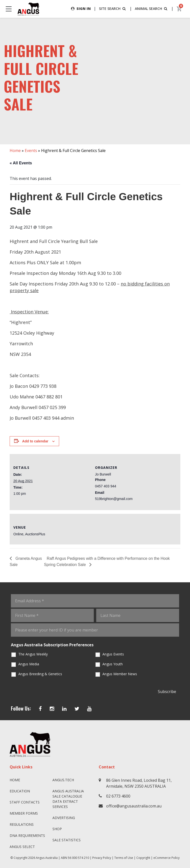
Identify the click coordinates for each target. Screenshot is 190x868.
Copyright (143, 858)
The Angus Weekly (33, 654)
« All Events (21, 163)
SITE (113, 9)
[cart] (179, 9)
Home (15, 151)
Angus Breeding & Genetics (40, 674)
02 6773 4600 (118, 796)
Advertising (64, 818)
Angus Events (113, 654)
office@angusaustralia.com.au (134, 806)
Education (20, 791)
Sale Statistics (67, 840)
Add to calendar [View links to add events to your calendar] (35, 441)
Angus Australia (47, 858)
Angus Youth (113, 664)
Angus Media (29, 664)
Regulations (22, 824)
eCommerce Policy (166, 858)
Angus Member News (120, 674)
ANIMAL (152, 9)
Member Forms (24, 813)
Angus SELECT (22, 847)
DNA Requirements (27, 835)
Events (31, 151)
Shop (57, 829)
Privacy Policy (102, 858)
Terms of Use (124, 858)
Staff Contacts (25, 802)
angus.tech (63, 780)
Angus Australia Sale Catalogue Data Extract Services (68, 799)
